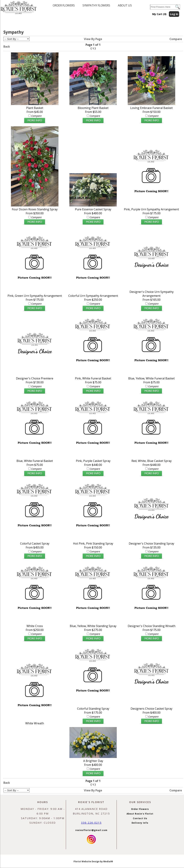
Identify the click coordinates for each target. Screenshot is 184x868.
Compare (176, 39)
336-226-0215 (91, 823)
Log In (174, 14)
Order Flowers (140, 809)
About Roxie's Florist (140, 814)
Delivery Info (140, 823)
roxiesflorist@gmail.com (91, 830)
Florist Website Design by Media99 (93, 861)
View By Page (93, 39)
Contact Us (140, 818)
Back (7, 47)
